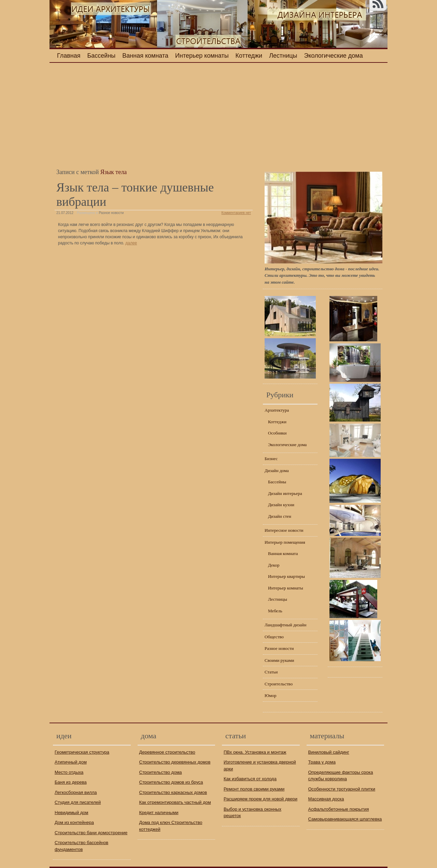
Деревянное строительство (167, 752)
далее (131, 243)
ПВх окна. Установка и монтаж (255, 752)
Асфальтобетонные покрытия (339, 809)
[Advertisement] (154, 116)
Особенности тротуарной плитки (342, 789)
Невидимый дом (72, 813)
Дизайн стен (280, 516)
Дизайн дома (277, 471)
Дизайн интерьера (285, 493)
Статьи (271, 672)
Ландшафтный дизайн (285, 625)
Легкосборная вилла (76, 792)
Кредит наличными (159, 813)
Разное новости (111, 213)
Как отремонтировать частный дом (175, 802)
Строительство (279, 684)
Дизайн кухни (281, 505)
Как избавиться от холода (250, 779)
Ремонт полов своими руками (254, 789)
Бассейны (102, 56)
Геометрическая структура (82, 752)
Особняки (277, 433)
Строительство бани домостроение (91, 833)
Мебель (275, 611)
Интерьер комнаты (202, 56)
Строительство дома (161, 772)
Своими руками (279, 660)
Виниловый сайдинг (329, 752)
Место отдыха (69, 772)
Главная (69, 56)
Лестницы (283, 56)
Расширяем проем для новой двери (260, 799)
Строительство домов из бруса (171, 782)
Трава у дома (322, 762)
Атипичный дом (71, 762)
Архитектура (277, 410)
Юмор (271, 695)
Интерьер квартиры (286, 576)
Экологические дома (334, 56)
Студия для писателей (78, 802)
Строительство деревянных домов (175, 762)
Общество (274, 637)
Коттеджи (249, 56)
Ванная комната (145, 56)
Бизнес (271, 459)
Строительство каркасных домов (173, 792)
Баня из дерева (71, 782)
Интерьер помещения (285, 542)
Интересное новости (284, 530)
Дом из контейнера (74, 822)
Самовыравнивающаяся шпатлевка (345, 819)
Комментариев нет (236, 213)
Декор (274, 565)
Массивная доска (326, 799)
